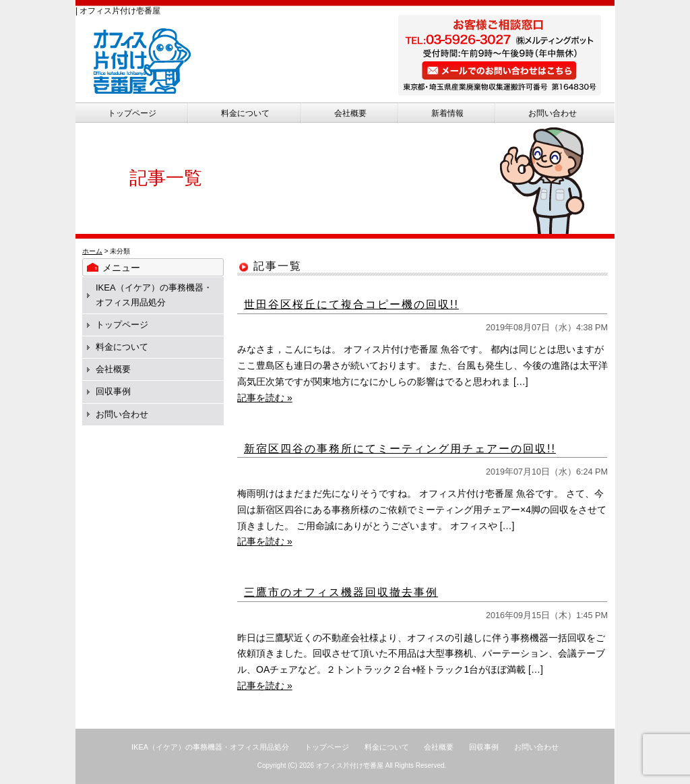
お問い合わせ (553, 113)
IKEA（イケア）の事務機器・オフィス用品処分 (210, 747)
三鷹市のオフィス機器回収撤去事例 (341, 592)
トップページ (132, 113)
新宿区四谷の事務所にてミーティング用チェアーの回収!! (400, 449)
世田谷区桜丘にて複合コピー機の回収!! (351, 304)
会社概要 (350, 113)
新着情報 (447, 113)
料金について (245, 113)
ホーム (92, 251)
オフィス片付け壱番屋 (350, 765)
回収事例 (113, 391)
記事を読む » (265, 398)
